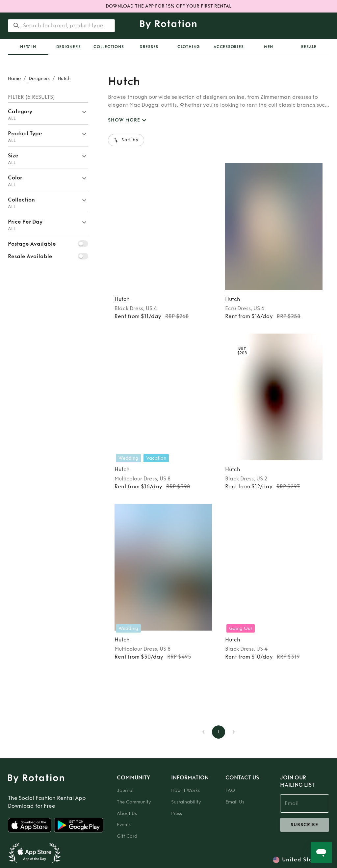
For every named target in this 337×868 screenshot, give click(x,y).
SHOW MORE (128, 120)
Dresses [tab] (149, 47)
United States (302, 860)
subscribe (305, 825)
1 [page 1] (219, 732)
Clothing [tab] (189, 47)
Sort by (126, 140)
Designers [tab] (69, 47)
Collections (109, 47)
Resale (309, 47)
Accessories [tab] (229, 47)
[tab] (28, 47)
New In (28, 47)
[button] (48, 114)
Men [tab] (269, 47)
